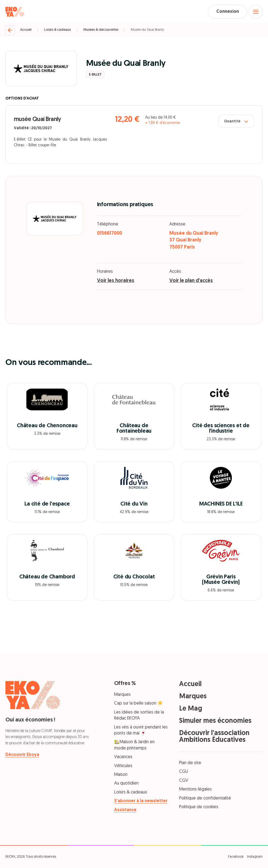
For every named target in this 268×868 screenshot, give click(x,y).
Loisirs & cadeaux (57, 30)
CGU (184, 772)
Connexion (227, 12)
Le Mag (191, 709)
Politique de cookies (199, 807)
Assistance (125, 810)
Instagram (255, 857)
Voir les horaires (116, 281)
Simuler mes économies (215, 721)
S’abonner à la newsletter (141, 801)
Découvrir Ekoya (22, 755)
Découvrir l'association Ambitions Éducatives (214, 737)
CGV (184, 781)
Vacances (123, 757)
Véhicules (123, 766)
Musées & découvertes (101, 30)
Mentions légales (195, 790)
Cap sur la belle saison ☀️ (138, 704)
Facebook (236, 857)
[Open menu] (256, 12)
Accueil (26, 30)
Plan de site (190, 763)
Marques (122, 695)
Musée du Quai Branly (147, 30)
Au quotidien (126, 784)
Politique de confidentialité (205, 798)
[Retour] (10, 30)
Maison (121, 775)
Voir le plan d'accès (191, 281)
